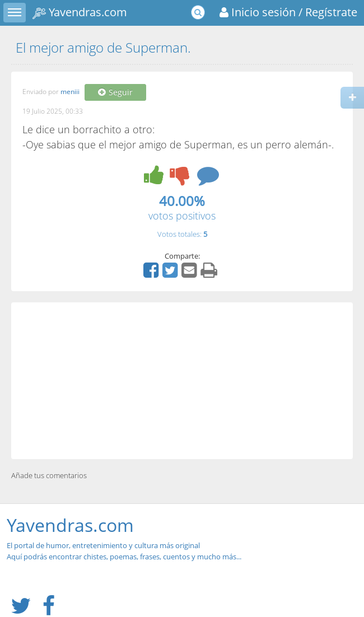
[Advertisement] (182, 381)
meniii (70, 92)
